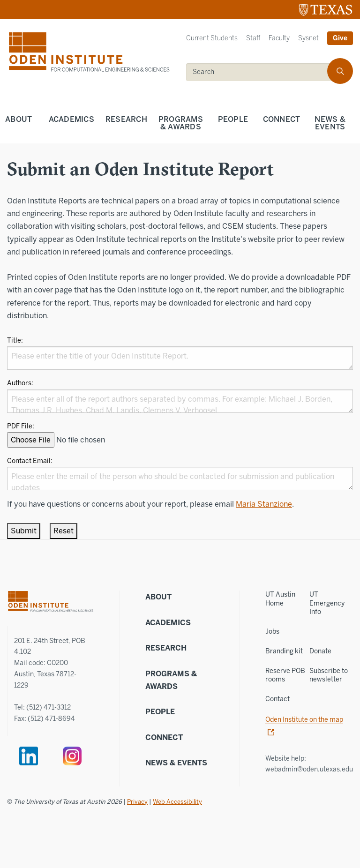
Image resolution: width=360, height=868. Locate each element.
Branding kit (284, 651)
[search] (263, 72)
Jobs (272, 632)
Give (340, 38)
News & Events (176, 763)
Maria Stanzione (264, 504)
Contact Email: (30, 461)
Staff (253, 38)
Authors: (20, 383)
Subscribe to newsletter (329, 675)
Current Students (212, 38)
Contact (277, 699)
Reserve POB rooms (285, 675)
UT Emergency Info (327, 603)
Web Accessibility (177, 802)
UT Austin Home (280, 599)
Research (126, 119)
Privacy (137, 802)
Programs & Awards (181, 123)
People (233, 119)
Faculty (279, 38)
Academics (71, 119)
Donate (320, 651)
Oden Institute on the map (304, 720)
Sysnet (308, 38)
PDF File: (21, 426)
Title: (15, 340)
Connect (282, 119)
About (19, 119)
